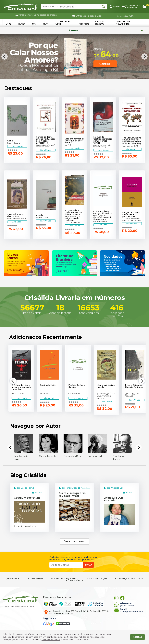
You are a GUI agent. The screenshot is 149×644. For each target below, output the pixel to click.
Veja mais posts (74, 541)
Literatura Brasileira (123, 23)
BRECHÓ (84, 23)
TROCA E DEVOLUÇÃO (96, 579)
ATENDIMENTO (35, 579)
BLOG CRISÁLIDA (74, 581)
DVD (46, 23)
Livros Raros (99, 23)
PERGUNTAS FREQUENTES (64, 579)
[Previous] (5, 56)
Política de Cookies (51, 640)
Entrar (115, 6)
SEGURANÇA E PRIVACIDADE (129, 579)
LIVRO (22, 23)
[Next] (144, 56)
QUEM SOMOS (13, 579)
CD (34, 23)
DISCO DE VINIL (62, 23)
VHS (8, 23)
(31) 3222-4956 (125, 16)
